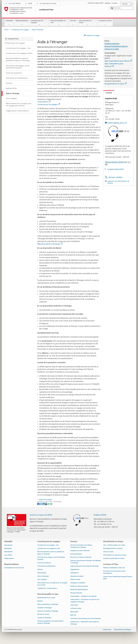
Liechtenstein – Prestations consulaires (83, 596)
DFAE (30, 3)
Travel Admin (44, 102)
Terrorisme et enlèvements (46, 566)
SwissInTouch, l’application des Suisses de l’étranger (85, 623)
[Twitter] (41, 504)
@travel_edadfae (116, 177)
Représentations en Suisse (46, 598)
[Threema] (46, 504)
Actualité (9, 23)
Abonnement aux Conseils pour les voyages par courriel (52, 584)
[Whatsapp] (49, 504)
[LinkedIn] (44, 504)
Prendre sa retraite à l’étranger (48, 611)
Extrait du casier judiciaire (79, 586)
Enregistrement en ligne (116, 84)
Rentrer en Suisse (43, 614)
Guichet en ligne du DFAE (41, 515)
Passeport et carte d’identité (80, 551)
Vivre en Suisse (108, 552)
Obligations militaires (78, 583)
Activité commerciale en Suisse (114, 558)
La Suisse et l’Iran (105, 23)
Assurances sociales (77, 576)
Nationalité (74, 612)
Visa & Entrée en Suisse (87, 23)
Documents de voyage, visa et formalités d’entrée (51, 558)
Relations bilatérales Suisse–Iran (114, 568)
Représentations (22, 23)
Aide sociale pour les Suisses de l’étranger (85, 566)
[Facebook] (39, 504)
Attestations (74, 573)
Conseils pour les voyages (39, 23)
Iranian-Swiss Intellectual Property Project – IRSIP (118, 578)
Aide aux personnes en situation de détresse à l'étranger (86, 562)
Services (73, 23)
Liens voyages (42, 580)
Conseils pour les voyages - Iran (48, 545)
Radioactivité (42, 573)
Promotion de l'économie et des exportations (114, 572)
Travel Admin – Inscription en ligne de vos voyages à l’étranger (85, 601)
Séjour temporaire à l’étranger (48, 604)
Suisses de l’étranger (44, 618)
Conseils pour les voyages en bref (49, 548)
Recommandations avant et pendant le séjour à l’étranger (51, 553)
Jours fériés (8, 555)
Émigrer (40, 601)
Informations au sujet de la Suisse (115, 555)
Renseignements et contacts (113, 548)
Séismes (40, 569)
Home (6, 30)
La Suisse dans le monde (48, 3)
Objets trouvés (75, 580)
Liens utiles (74, 605)
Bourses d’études (76, 593)
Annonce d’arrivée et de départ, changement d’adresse (81, 546)
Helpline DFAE (100, 515)
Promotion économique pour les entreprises (86, 618)
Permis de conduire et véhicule (81, 557)
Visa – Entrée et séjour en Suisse (114, 545)
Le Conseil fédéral (15, 3)
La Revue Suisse (76, 609)
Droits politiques (76, 554)
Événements (8, 552)
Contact (108, 93)
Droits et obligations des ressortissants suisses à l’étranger (50, 622)
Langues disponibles (115, 169)
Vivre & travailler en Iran (59, 23)
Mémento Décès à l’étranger (50, 244)
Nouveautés (8, 545)
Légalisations (75, 569)
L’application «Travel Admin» (47, 588)
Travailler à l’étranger (45, 608)
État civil (73, 615)
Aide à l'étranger (43, 576)
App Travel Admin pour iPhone (118, 61)
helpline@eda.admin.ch (117, 123)
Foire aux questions (44, 563)
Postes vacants (9, 558)
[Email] (51, 504)
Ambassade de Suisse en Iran (14, 568)
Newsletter (8, 548)
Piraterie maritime (112, 43)
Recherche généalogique (79, 590)
